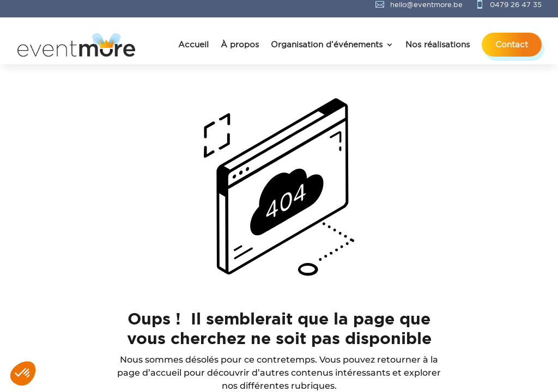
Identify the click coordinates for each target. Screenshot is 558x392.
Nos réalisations (438, 44)
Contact (512, 44)
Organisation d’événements (327, 44)
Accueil (193, 44)
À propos (240, 44)
